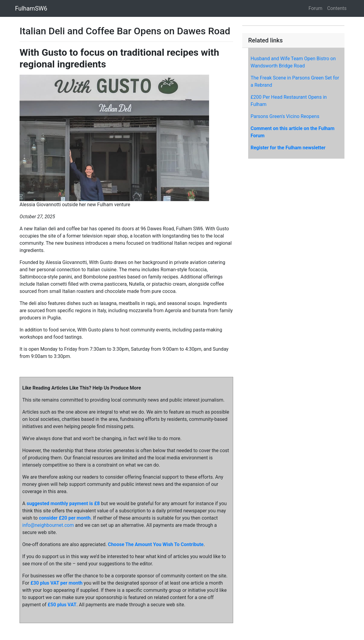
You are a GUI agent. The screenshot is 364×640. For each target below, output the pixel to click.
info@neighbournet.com (48, 525)
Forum (316, 8)
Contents (337, 8)
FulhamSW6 (31, 8)
